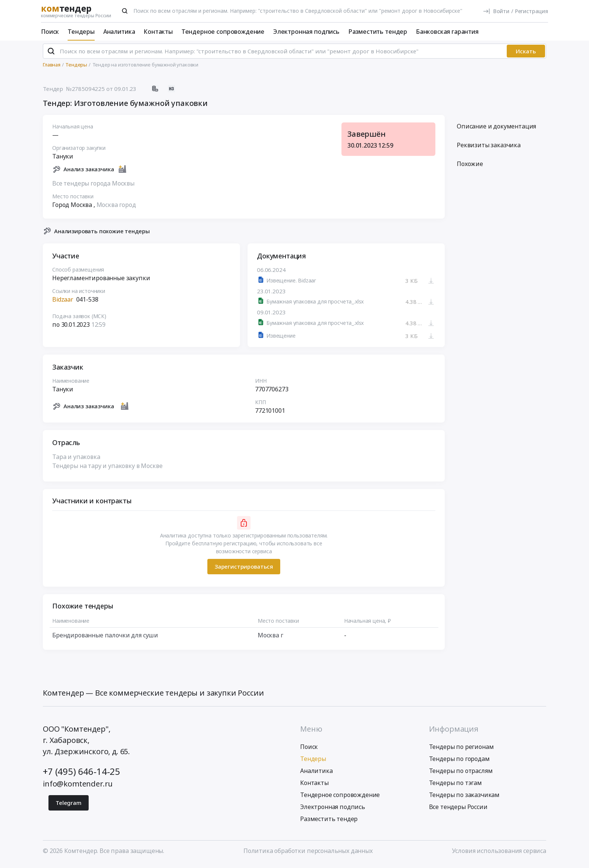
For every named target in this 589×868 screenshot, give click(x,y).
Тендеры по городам (459, 762)
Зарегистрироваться (244, 570)
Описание (496, 130)
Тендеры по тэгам (455, 786)
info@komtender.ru (78, 787)
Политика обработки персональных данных (308, 854)
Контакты (158, 32)
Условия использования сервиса (499, 854)
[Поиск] (125, 11)
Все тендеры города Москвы (93, 186)
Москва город (116, 208)
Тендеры (81, 32)
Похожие (470, 167)
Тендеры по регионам (461, 750)
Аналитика (119, 32)
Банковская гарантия (447, 32)
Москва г (270, 638)
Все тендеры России (458, 810)
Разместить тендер (378, 32)
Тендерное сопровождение (223, 32)
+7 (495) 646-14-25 (82, 775)
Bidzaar (63, 303)
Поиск (50, 32)
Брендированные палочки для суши (105, 638)
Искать (526, 54)
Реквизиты (489, 148)
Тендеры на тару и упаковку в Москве (107, 469)
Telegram (69, 806)
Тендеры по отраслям (461, 774)
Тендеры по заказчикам (464, 798)
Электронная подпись (306, 32)
